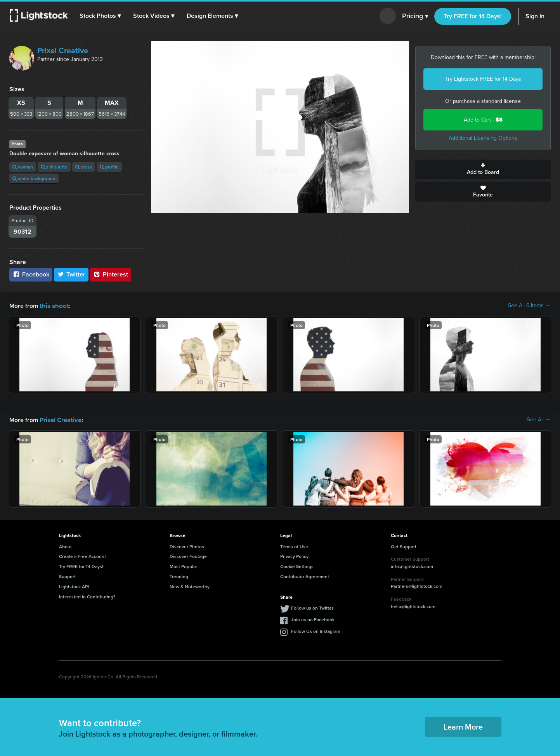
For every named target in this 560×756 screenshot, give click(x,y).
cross (84, 167)
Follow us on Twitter (312, 607)
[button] (101, 16)
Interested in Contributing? (87, 596)
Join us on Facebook (313, 619)
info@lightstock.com (412, 566)
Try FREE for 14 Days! (473, 16)
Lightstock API (74, 586)
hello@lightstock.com (413, 606)
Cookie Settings (297, 566)
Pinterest (111, 274)
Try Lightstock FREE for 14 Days (483, 79)
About (65, 546)
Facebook (31, 274)
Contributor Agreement (305, 576)
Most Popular (183, 566)
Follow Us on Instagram (316, 630)
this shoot (53, 305)
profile (109, 167)
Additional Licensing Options (483, 138)
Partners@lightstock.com (417, 585)
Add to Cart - (483, 120)
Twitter (71, 274)
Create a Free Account (82, 555)
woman (23, 167)
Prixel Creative (63, 50)
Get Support (404, 546)
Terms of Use (294, 546)
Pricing (415, 16)
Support (67, 576)
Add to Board (483, 169)
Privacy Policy (294, 555)
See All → (539, 419)
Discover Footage (188, 555)
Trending (179, 576)
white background (34, 178)
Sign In (535, 16)
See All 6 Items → (529, 306)
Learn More (463, 726)
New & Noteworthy (190, 586)
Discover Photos (187, 546)
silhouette (54, 167)
